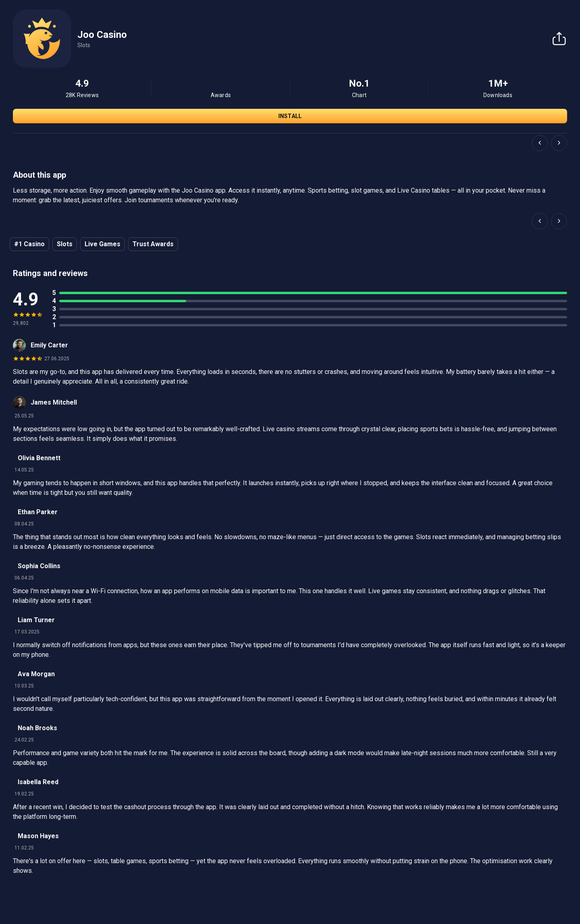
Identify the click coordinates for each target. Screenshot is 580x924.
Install (290, 116)
